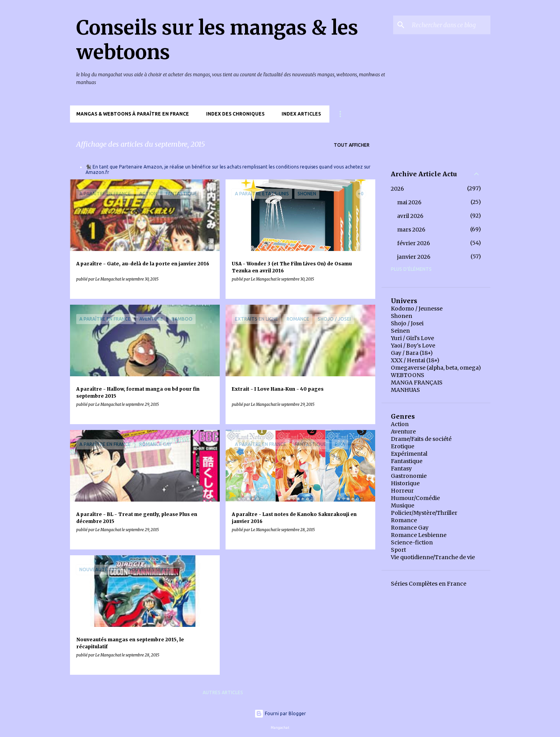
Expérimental (409, 454)
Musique (402, 505)
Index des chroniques (235, 114)
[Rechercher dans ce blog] (450, 25)
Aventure (403, 432)
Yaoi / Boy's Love (413, 346)
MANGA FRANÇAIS (417, 383)
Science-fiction (412, 542)
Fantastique (407, 461)
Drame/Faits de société (421, 439)
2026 (397, 189)
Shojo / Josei (407, 323)
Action (400, 424)
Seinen (400, 331)
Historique (405, 483)
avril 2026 (410, 216)
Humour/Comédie (415, 498)
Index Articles (301, 114)
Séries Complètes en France (429, 584)
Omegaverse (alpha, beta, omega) (436, 368)
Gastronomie (409, 476)
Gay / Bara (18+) (412, 353)
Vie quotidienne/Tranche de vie (433, 557)
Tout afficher (352, 145)
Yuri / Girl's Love (412, 338)
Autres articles (223, 692)
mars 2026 (411, 230)
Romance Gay (410, 528)
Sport (398, 550)
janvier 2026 (414, 257)
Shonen (402, 316)
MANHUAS (405, 390)
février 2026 (414, 243)
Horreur (402, 491)
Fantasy (401, 469)
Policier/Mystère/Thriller (424, 513)
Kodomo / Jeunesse (417, 309)
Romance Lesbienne (419, 535)
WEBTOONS (408, 375)
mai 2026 (409, 202)
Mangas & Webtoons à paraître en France (133, 114)
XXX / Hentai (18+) (415, 360)
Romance (404, 520)
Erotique (402, 446)
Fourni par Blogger (280, 713)
